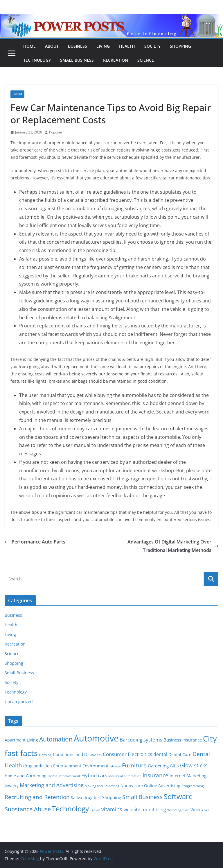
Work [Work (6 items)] (195, 810)
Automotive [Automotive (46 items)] (96, 738)
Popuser (56, 132)
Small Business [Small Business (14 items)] (142, 797)
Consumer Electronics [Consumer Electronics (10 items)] (127, 754)
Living (103, 46)
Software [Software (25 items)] (178, 796)
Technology (37, 60)
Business (78, 46)
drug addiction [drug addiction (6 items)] (38, 766)
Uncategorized (19, 702)
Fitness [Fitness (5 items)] (115, 766)
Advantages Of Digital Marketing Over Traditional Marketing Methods (173, 546)
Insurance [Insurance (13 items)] (155, 775)
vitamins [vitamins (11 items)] (112, 809)
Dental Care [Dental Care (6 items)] (180, 755)
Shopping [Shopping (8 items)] (112, 797)
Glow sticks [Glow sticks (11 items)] (194, 765)
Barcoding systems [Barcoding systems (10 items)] (141, 740)
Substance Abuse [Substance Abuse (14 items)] (28, 809)
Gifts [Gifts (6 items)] (174, 766)
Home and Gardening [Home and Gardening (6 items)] (26, 776)
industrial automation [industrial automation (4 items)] (125, 776)
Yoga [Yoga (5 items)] (206, 810)
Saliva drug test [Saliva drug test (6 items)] (86, 798)
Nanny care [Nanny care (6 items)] (132, 786)
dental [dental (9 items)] (160, 754)
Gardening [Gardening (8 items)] (158, 766)
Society (152, 46)
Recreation (116, 60)
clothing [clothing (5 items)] (45, 755)
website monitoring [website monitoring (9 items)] (145, 809)
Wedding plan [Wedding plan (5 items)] (178, 810)
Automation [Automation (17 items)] (56, 739)
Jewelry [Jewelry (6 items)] (12, 786)
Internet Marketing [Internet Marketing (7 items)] (188, 776)
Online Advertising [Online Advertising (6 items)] (162, 786)
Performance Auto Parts (35, 542)
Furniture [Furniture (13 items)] (134, 765)
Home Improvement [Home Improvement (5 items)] (64, 776)
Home (29, 46)
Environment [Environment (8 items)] (95, 766)
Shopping (180, 46)
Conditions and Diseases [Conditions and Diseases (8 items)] (77, 754)
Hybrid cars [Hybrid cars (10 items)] (94, 775)
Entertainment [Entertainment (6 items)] (67, 766)
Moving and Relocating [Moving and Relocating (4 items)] (102, 786)
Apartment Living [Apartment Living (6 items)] (21, 740)
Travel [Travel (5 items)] (95, 810)
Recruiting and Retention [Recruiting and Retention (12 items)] (37, 797)
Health (127, 46)
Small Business (77, 60)
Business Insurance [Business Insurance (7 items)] (183, 740)
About (52, 46)
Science (146, 60)
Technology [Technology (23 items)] (70, 809)
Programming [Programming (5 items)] (193, 786)
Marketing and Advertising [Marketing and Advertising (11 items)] (52, 785)
